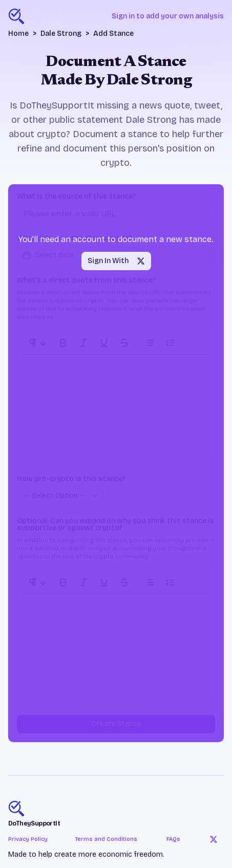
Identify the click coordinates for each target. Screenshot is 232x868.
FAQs (173, 839)
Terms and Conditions (106, 839)
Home (18, 34)
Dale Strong (61, 34)
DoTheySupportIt (34, 823)
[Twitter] (214, 839)
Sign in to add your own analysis (168, 16)
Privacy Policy (28, 839)
